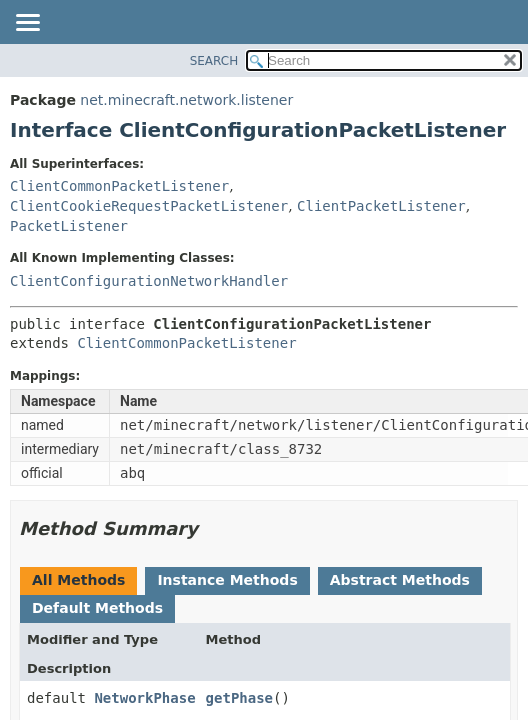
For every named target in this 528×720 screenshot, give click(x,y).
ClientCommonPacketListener (119, 186)
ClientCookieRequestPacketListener (149, 206)
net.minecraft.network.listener (186, 100)
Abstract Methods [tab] (400, 580)
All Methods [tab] (78, 580)
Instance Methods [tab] (227, 580)
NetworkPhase (144, 698)
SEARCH (214, 61)
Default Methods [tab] (97, 608)
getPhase (239, 698)
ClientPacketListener (381, 206)
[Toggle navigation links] (27, 24)
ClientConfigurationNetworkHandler (149, 281)
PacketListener (69, 226)
